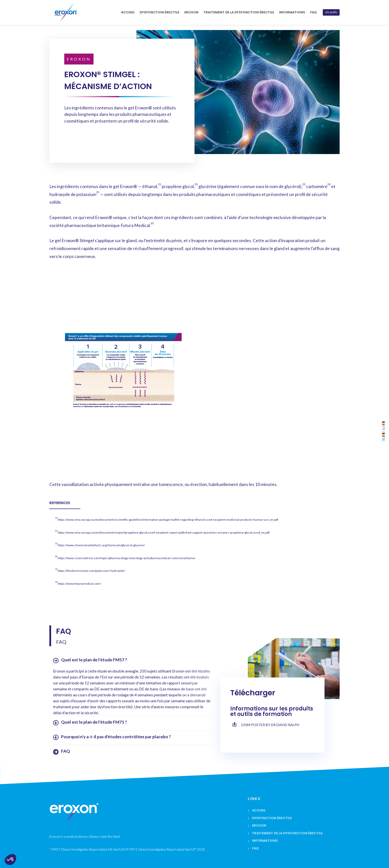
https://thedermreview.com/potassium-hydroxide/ (91, 571)
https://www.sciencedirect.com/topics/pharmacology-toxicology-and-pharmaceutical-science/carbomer (127, 558)
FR (384, 426)
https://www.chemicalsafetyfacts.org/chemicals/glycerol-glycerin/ (101, 545)
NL (384, 437)
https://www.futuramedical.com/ (79, 584)
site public (331, 12)
